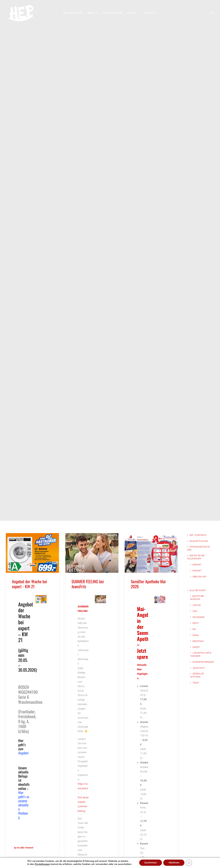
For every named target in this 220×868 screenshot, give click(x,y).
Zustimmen (152, 863)
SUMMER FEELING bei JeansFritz (88, 584)
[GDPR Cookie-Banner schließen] (191, 863)
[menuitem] (73, 13)
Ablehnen (176, 863)
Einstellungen (41, 864)
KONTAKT (150, 13)
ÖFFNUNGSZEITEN (112, 13)
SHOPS (92, 13)
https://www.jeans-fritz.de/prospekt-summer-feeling (83, 797)
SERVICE (133, 13)
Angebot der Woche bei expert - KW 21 (30, 584)
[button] (213, 13)
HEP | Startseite (73, 13)
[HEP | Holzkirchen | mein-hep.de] (20, 13)
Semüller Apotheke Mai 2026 (148, 584)
